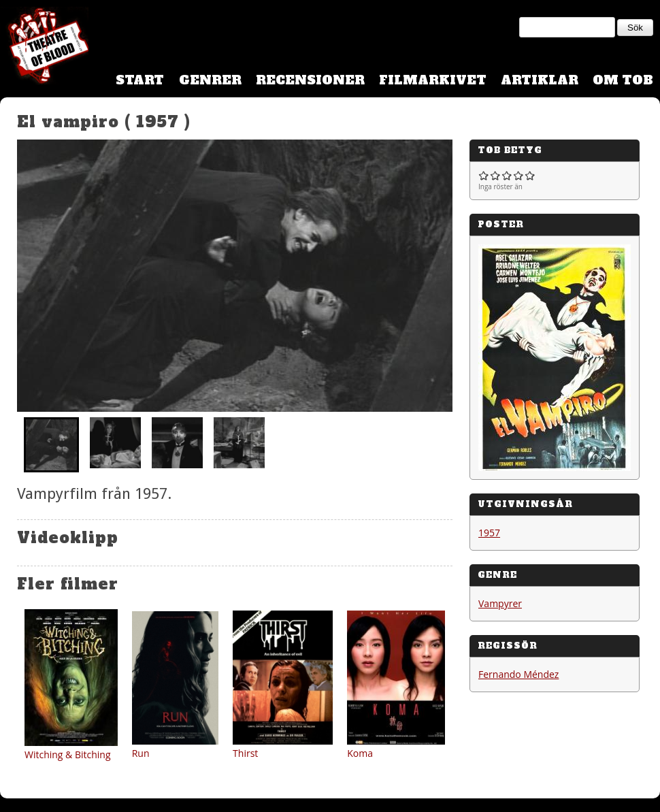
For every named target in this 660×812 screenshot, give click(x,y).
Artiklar (540, 80)
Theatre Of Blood (44, 48)
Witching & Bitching (68, 754)
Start (140, 80)
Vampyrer (500, 603)
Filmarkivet (433, 80)
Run (141, 753)
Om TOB (623, 80)
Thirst (245, 753)
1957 (489, 533)
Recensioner (310, 80)
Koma (360, 753)
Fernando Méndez (518, 674)
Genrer (210, 80)
